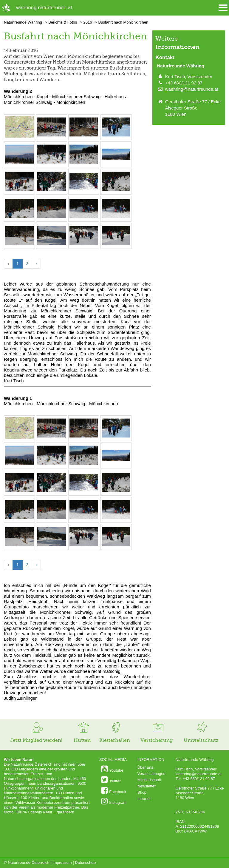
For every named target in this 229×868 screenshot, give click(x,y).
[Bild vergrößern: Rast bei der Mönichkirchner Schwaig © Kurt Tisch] (52, 218)
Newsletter (147, 786)
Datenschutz (86, 862)
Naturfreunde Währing (23, 22)
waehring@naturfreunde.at (192, 89)
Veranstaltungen (151, 774)
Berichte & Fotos (63, 22)
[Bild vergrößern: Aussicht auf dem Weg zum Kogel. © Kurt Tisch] (116, 164)
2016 (88, 22)
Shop (142, 792)
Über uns (145, 767)
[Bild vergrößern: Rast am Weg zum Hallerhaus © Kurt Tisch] (84, 245)
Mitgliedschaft (149, 780)
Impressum (62, 862)
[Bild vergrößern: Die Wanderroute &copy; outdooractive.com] (19, 137)
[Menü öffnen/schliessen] (223, 8)
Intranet (144, 799)
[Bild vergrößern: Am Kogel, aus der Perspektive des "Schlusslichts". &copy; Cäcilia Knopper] (84, 191)
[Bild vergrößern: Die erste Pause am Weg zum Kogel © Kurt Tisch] (52, 137)
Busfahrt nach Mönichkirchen (123, 22)
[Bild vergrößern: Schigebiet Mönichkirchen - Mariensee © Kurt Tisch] (52, 245)
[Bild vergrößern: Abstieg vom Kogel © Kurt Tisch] (116, 191)
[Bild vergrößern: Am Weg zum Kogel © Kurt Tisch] (116, 137)
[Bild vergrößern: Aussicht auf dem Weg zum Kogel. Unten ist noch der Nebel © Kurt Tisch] (19, 164)
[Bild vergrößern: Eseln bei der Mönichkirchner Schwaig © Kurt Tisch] (19, 245)
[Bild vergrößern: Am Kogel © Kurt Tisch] (52, 191)
